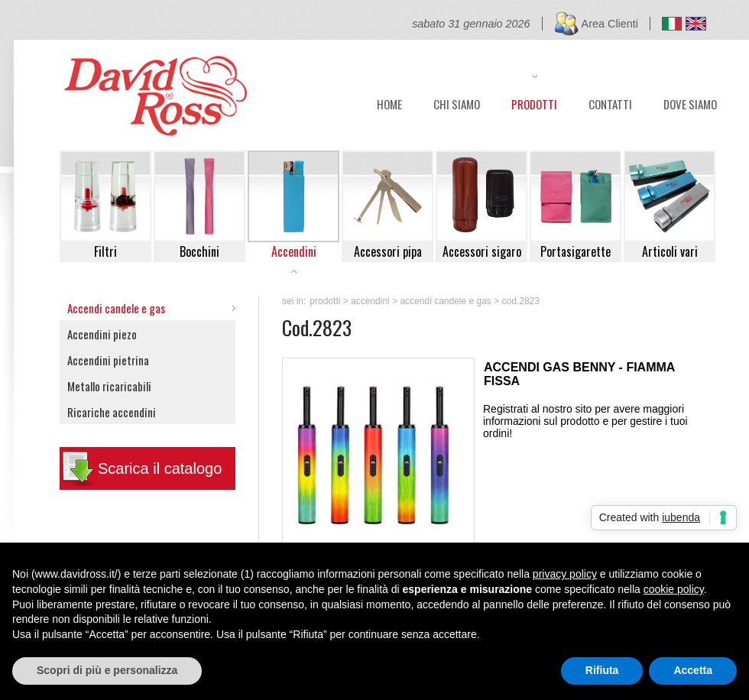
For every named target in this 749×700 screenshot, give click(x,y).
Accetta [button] (693, 670)
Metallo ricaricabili (109, 386)
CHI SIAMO (457, 102)
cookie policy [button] (674, 589)
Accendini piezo (102, 334)
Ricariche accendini (112, 412)
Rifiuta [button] (602, 670)
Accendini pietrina (108, 360)
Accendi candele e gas (116, 308)
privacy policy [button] (565, 574)
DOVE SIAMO (690, 102)
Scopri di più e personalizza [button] (107, 670)
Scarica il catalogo (160, 468)
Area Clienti (610, 24)
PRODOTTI (534, 102)
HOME (389, 102)
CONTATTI (610, 102)
